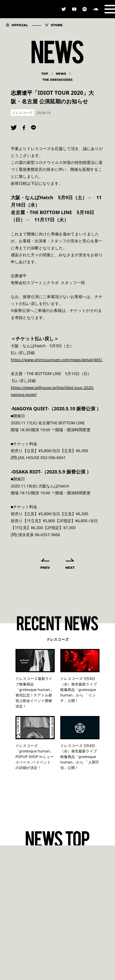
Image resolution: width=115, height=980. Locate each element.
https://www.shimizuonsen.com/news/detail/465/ (57, 360)
